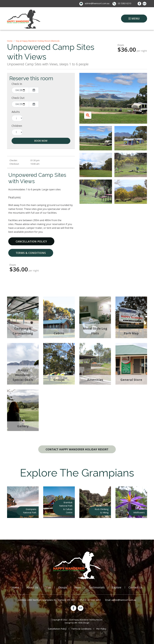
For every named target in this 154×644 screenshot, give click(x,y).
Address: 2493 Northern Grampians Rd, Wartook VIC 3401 (47, 600)
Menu (134, 18)
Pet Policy (101, 629)
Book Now (41, 141)
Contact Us (135, 587)
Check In (17, 84)
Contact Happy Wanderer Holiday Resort (77, 449)
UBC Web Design (82, 623)
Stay (48, 587)
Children (17, 126)
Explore (117, 587)
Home (10, 41)
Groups (63, 587)
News (78, 587)
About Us (32, 587)
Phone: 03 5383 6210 (90, 600)
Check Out (18, 98)
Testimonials (97, 587)
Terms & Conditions (31, 253)
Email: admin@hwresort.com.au (121, 600)
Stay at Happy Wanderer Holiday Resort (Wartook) (37, 41)
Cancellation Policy (31, 241)
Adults (16, 112)
